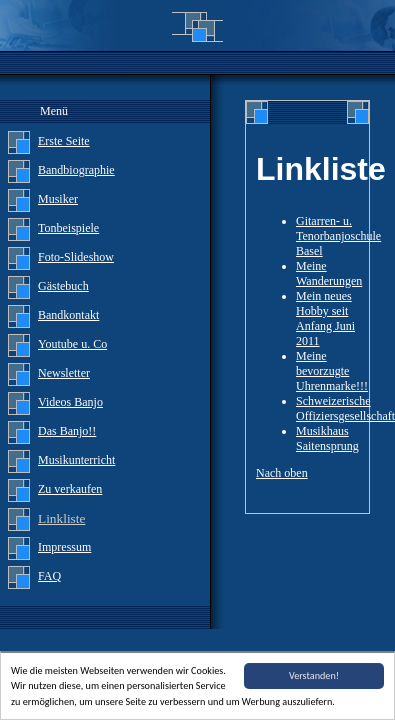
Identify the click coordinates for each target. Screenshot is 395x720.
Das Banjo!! (67, 431)
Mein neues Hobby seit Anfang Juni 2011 (325, 318)
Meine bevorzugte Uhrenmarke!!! (332, 371)
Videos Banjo (70, 402)
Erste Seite (64, 141)
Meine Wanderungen (329, 273)
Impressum (64, 547)
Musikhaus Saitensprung (327, 438)
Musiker (58, 199)
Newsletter (64, 373)
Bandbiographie (76, 170)
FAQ (49, 576)
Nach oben (282, 473)
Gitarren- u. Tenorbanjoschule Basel (338, 236)
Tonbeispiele (68, 228)
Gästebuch (63, 286)
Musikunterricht (76, 460)
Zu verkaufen (70, 489)
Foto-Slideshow (76, 257)
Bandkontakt (68, 315)
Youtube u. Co (72, 344)
